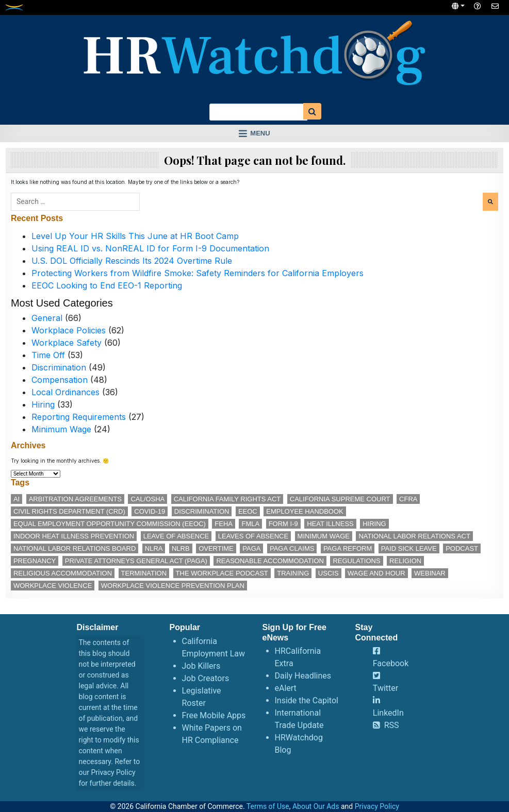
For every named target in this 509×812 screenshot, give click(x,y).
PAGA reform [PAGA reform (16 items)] (348, 548)
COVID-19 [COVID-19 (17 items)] (150, 511)
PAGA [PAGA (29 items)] (251, 548)
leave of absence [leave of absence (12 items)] (176, 536)
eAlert (286, 688)
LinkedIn (388, 713)
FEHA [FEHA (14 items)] (224, 524)
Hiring (43, 404)
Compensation (60, 380)
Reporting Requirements (79, 417)
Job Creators (206, 678)
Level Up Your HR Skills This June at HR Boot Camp (135, 236)
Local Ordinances (65, 392)
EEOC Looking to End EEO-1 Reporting (107, 285)
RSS (392, 725)
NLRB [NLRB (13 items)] (181, 548)
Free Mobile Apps (214, 715)
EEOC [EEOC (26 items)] (248, 511)
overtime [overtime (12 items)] (216, 548)
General (47, 318)
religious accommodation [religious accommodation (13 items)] (63, 573)
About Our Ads (316, 806)
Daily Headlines (303, 676)
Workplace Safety (67, 343)
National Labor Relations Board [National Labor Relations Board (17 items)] (75, 548)
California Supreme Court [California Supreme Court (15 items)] (340, 499)
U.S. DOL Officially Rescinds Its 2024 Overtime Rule (132, 261)
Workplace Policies (69, 330)
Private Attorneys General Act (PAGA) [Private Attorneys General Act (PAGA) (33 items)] (136, 561)
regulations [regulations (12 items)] (356, 561)
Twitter (385, 688)
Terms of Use (268, 806)
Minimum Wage (61, 429)
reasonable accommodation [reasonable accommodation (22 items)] (270, 561)
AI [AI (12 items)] (17, 499)
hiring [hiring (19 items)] (374, 524)
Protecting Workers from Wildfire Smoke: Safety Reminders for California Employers (198, 273)
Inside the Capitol (307, 700)
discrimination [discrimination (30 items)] (202, 511)
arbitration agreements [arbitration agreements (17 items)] (75, 499)
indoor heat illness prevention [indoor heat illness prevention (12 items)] (74, 536)
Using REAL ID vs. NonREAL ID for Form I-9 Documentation (150, 248)
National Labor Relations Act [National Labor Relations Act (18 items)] (414, 536)
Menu (260, 133)
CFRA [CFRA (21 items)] (408, 499)
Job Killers (201, 666)
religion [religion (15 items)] (405, 561)
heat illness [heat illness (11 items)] (330, 524)
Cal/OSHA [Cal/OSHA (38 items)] (147, 499)
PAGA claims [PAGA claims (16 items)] (292, 548)
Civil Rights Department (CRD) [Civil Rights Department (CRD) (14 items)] (69, 511)
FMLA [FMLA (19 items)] (250, 524)
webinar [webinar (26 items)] (430, 573)
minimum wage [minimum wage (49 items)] (324, 536)
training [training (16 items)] (293, 573)
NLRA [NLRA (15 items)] (154, 548)
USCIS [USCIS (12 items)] (329, 573)
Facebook (391, 663)
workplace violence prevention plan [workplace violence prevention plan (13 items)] (173, 586)
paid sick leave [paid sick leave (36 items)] (409, 548)
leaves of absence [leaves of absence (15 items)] (253, 536)
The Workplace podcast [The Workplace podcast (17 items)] (222, 573)
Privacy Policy (113, 772)
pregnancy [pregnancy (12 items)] (35, 561)
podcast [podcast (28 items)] (462, 548)
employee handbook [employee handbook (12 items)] (305, 511)
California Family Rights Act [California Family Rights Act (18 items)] (227, 499)
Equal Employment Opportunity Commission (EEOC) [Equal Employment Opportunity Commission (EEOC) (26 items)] (110, 524)
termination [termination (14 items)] (144, 573)
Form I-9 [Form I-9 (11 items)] (283, 524)
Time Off (48, 355)
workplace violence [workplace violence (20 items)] (53, 586)
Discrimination (59, 367)
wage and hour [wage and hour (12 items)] (376, 573)
